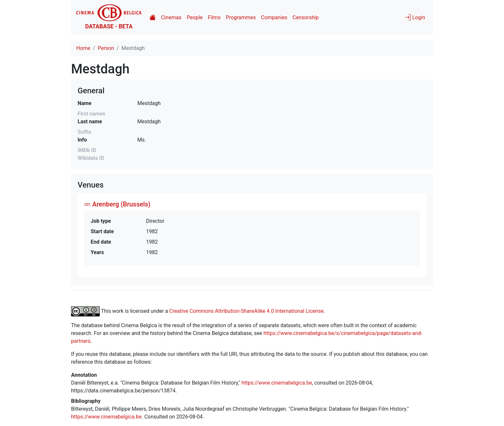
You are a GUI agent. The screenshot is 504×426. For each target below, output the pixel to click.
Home (83, 48)
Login (415, 17)
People (195, 17)
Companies (274, 17)
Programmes (241, 17)
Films (214, 17)
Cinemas (171, 17)
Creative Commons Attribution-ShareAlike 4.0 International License (246, 311)
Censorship (305, 17)
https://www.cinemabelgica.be (277, 383)
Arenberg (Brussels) (117, 204)
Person (106, 48)
